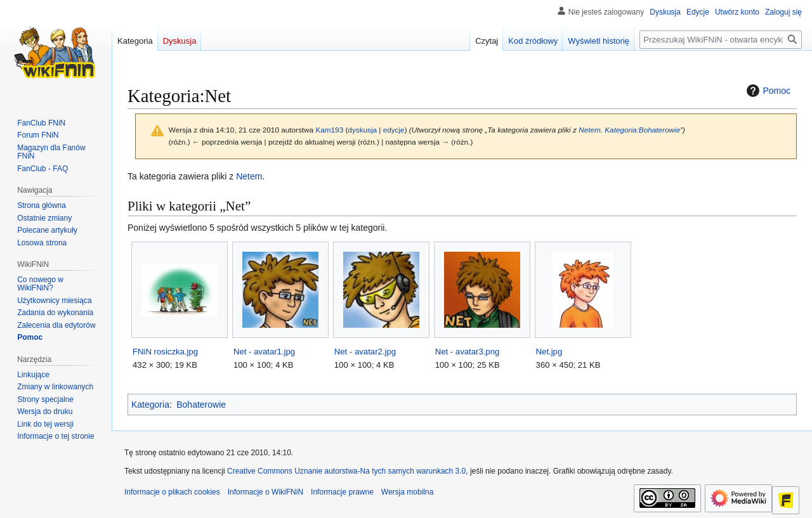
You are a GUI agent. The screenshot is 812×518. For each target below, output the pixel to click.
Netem (590, 130)
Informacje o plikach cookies (172, 492)
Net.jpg (549, 352)
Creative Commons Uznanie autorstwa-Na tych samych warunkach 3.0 (346, 471)
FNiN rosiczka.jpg (165, 352)
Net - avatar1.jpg (264, 352)
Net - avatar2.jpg (365, 352)
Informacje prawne (342, 492)
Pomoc (767, 91)
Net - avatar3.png (468, 352)
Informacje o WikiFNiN (265, 492)
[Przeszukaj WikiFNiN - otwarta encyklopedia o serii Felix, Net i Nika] (721, 40)
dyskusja (362, 130)
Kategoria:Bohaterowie (642, 130)
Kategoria (150, 405)
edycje (394, 130)
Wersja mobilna (407, 492)
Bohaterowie (201, 405)
